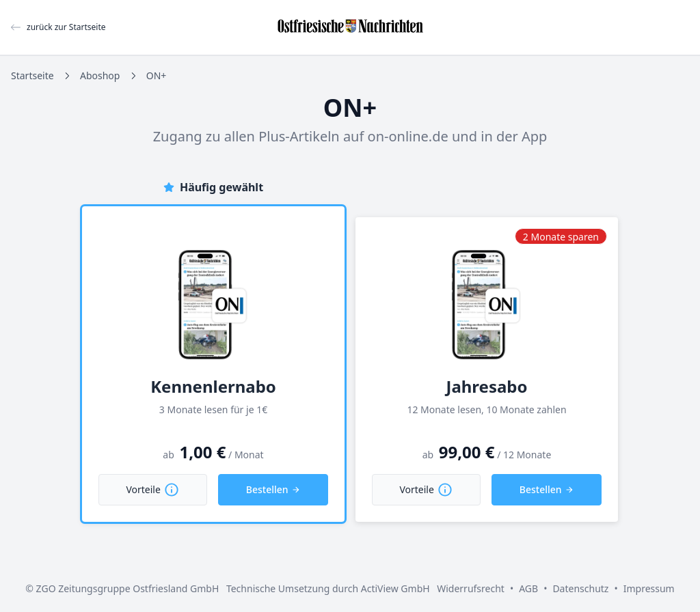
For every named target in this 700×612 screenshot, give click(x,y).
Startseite (32, 75)
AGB (528, 588)
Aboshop (100, 75)
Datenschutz (580, 588)
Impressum (649, 588)
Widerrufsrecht (471, 588)
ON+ (157, 75)
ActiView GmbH (395, 588)
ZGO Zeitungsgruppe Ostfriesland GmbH (128, 588)
